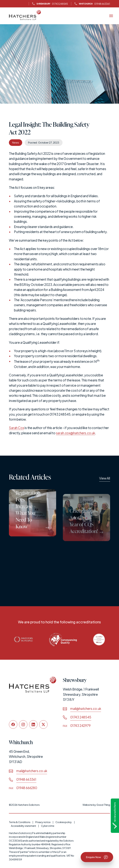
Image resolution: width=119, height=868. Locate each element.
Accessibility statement (24, 826)
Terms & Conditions (20, 822)
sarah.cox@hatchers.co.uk (76, 433)
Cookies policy (64, 822)
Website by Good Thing (96, 805)
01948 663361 (92, 4)
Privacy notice (43, 822)
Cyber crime (48, 826)
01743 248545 (50, 4)
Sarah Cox (16, 428)
